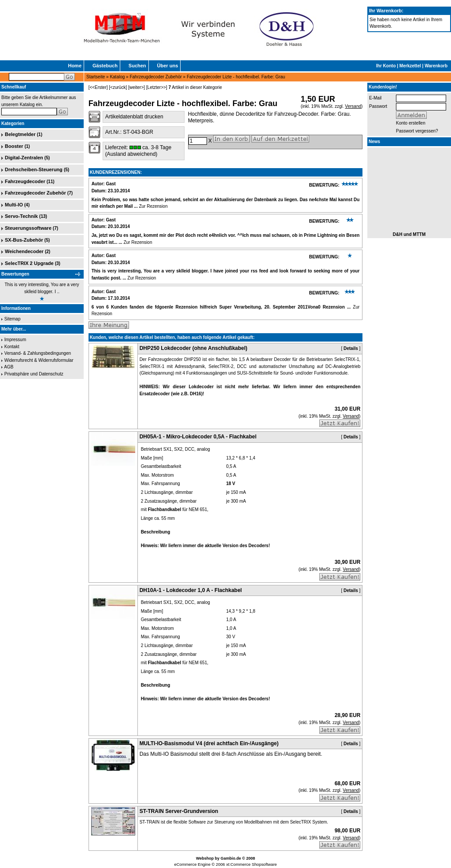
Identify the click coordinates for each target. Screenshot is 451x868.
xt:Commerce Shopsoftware (251, 864)
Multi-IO (14, 205)
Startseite (96, 77)
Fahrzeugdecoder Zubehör (155, 77)
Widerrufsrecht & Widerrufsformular (39, 360)
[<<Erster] (98, 87)
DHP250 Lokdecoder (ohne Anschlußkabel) (194, 348)
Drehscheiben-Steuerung (34, 169)
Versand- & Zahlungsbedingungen (38, 353)
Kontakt (12, 347)
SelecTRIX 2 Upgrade (29, 263)
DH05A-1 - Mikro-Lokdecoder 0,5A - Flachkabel (198, 437)
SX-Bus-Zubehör (24, 240)
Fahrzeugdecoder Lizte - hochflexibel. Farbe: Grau (236, 77)
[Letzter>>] (157, 87)
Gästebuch (105, 66)
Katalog (117, 77)
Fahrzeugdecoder (25, 181)
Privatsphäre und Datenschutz (34, 374)
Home (75, 66)
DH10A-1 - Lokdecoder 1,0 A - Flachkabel (191, 590)
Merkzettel (410, 66)
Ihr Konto (386, 66)
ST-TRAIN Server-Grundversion (179, 811)
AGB (9, 367)
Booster (14, 146)
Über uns (168, 66)
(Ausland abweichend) (131, 154)
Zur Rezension (153, 206)
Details (351, 348)
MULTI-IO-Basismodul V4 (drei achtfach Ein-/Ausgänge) (209, 743)
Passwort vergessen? (417, 131)
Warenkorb (436, 66)
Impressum (15, 340)
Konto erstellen (411, 123)
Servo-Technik (21, 216)
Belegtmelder (20, 134)
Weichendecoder (24, 251)
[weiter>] (137, 87)
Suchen (137, 66)
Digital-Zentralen (24, 158)
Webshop (205, 858)
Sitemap (13, 319)
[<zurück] (118, 87)
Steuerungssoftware (28, 228)
